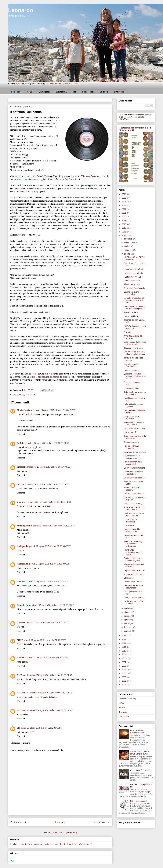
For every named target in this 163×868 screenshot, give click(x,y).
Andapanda (22, 546)
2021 (124, 213)
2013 (124, 640)
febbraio (128, 627)
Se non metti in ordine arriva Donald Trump (140, 753)
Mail (74, 92)
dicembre (128, 239)
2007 (124, 662)
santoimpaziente (25, 526)
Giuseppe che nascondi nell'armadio (134, 566)
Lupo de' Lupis (24, 605)
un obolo (104, 92)
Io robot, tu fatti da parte (134, 574)
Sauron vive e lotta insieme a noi (132, 457)
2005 (124, 670)
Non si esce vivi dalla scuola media (133, 463)
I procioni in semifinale (133, 273)
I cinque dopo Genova (133, 582)
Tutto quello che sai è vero (94, 176)
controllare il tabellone (69, 179)
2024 (124, 202)
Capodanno (129, 578)
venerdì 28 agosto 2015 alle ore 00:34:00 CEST (51, 710)
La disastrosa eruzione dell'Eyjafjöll (133, 587)
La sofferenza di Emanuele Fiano (137, 732)
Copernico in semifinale (134, 269)
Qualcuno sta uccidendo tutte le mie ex (134, 515)
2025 (124, 198)
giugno (127, 612)
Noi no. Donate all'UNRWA (67, 84)
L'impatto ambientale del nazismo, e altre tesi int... (134, 300)
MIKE (20, 640)
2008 (124, 658)
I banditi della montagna (134, 504)
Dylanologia (61, 92)
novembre (129, 243)
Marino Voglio (24, 410)
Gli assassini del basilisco (135, 478)
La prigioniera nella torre (134, 570)
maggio (128, 616)
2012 (124, 643)
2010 (124, 651)
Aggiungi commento (21, 743)
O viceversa (129, 525)
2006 (124, 666)
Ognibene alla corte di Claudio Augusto (133, 559)
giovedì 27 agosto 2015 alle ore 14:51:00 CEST (45, 640)
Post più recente (19, 822)
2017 (124, 228)
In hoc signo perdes (139, 801)
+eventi (122, 707)
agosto (127, 254)
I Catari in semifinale (132, 277)
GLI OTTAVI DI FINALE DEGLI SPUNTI (134, 424)
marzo (127, 624)
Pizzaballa (22, 467)
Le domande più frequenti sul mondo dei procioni (49, 377)
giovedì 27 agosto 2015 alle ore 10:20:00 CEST (48, 581)
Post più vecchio (101, 822)
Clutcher (21, 623)
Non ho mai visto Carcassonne (131, 365)
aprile (127, 620)
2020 (124, 217)
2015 (124, 236)
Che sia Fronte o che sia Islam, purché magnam (134, 353)
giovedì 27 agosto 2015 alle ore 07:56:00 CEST (50, 564)
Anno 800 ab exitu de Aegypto (133, 337)
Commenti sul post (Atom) (65, 832)
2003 (124, 677)
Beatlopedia (44, 92)
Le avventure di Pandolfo (134, 468)
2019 (124, 220)
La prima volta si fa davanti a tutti (132, 530)
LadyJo (20, 443)
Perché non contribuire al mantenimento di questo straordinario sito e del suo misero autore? (51, 844)
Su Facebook (88, 92)
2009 (124, 655)
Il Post (122, 703)
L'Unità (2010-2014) (127, 699)
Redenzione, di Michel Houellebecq (133, 473)
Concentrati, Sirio (131, 388)
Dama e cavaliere (131, 442)
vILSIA (20, 484)
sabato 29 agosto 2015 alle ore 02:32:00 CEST (41, 728)
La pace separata (131, 370)
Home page (16, 92)
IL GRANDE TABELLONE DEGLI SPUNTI (135, 508)
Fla (18, 728)
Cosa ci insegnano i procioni (132, 383)
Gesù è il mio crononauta (134, 598)
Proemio (127, 332)
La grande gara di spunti (25, 395)
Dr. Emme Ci (23, 675)
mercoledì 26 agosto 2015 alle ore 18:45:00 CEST (47, 484)
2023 (124, 205)
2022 (124, 209)
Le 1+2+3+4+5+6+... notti (134, 429)
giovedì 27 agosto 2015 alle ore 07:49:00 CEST (54, 526)
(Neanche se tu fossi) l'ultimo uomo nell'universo (133, 544)
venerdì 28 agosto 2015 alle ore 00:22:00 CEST (51, 693)
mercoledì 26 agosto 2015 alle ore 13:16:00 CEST (47, 443)
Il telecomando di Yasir (133, 348)
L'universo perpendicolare (135, 452)
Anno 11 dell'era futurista (134, 288)
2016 (124, 232)
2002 (124, 681)
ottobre (127, 246)
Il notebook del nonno (133, 312)
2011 (124, 647)
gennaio (128, 631)
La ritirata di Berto (131, 316)
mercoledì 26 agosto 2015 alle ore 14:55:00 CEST (49, 467)
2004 (124, 673)
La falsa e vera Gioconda (134, 494)
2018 (124, 224)
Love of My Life (130, 432)
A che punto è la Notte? (140, 770)
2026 (124, 194)
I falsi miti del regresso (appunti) (133, 405)
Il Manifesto (124, 717)
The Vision (123, 712)
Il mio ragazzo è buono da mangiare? (135, 437)
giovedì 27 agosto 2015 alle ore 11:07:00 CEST (53, 605)
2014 (124, 636)
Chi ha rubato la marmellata (130, 521)
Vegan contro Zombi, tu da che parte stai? (135, 343)
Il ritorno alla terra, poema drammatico (135, 393)
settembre (129, 250)
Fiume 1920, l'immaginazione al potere (133, 552)
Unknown (22, 502)
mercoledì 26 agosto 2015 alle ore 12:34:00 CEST (53, 410)
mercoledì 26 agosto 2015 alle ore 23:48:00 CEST (49, 502)
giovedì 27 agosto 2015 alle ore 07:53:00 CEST (50, 546)
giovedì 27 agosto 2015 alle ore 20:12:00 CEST (48, 658)
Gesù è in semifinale (132, 281)
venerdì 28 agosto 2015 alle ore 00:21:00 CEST (51, 675)
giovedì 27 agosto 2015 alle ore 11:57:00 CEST (47, 623)
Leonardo (21, 10)
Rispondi (21, 434)
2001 (124, 685)
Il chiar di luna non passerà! (132, 489)
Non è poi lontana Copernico (131, 447)
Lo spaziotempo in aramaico (132, 418)
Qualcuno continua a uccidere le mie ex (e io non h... (135, 376)
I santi (30, 92)
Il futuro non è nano (132, 284)
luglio (127, 608)
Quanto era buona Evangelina (131, 293)
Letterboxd (119, 92)
